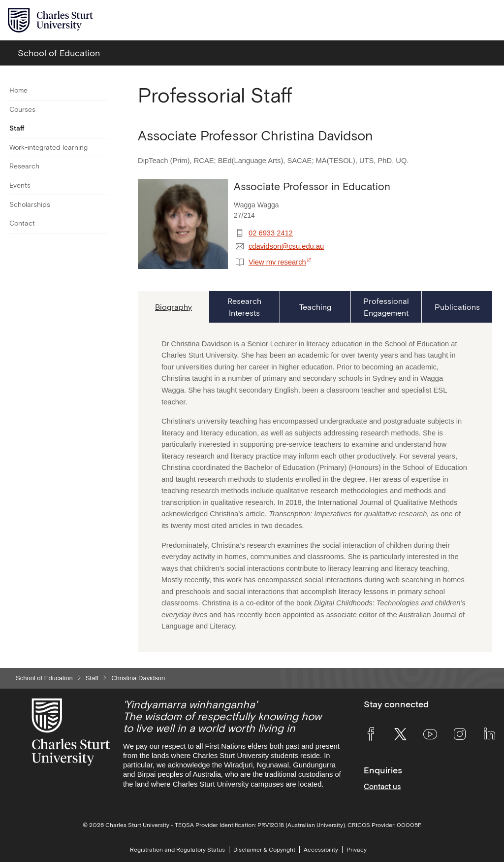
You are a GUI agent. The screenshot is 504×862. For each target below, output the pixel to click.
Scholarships (30, 204)
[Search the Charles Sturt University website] (465, 20)
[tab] (173, 307)
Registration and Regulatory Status (177, 850)
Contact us (382, 786)
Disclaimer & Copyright (264, 850)
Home (18, 90)
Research (24, 166)
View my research (277, 262)
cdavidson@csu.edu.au (286, 246)
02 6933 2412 (271, 233)
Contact (22, 223)
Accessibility (321, 850)
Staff (17, 128)
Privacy (357, 850)
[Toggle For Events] (102, 186)
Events (20, 185)
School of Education (44, 678)
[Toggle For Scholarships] (102, 204)
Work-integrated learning (48, 147)
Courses (22, 109)
